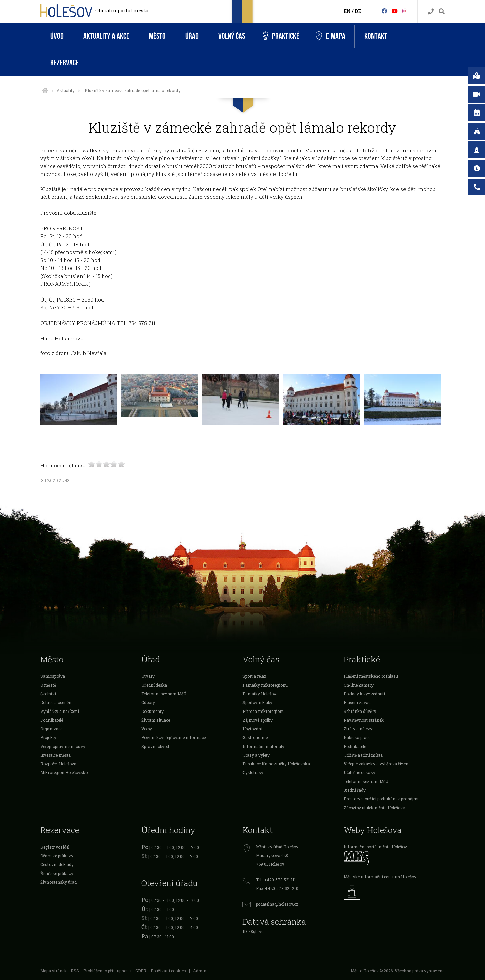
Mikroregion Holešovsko (64, 772)
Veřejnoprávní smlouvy (63, 746)
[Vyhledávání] (442, 12)
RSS (75, 971)
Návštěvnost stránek (364, 720)
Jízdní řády (355, 790)
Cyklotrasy (253, 772)
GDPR (141, 971)
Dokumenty (153, 711)
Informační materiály (263, 746)
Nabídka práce (357, 737)
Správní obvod (155, 746)
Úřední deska (154, 685)
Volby (147, 729)
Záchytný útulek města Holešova (374, 808)
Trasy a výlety (256, 755)
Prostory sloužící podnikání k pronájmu (382, 799)
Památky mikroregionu (265, 685)
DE (358, 11)
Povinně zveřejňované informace (174, 737)
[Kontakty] (431, 12)
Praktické (281, 36)
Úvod (57, 36)
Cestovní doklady (57, 864)
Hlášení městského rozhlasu (371, 676)
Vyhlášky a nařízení (60, 711)
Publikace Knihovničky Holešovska (276, 764)
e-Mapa (330, 36)
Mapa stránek (54, 971)
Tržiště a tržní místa (363, 755)
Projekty (48, 737)
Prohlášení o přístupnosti (107, 971)
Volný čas (232, 36)
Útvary (148, 676)
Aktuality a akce (106, 36)
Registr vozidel (55, 847)
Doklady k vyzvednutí (364, 694)
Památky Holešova (261, 694)
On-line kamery (359, 685)
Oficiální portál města (122, 11)
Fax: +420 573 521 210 (277, 888)
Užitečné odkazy (359, 772)
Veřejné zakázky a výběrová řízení (377, 764)
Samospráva (53, 676)
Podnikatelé (52, 720)
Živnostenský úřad (59, 882)
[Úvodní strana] (45, 90)
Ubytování (252, 729)
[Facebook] (384, 11)
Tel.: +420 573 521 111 (276, 880)
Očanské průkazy (57, 856)
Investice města (56, 755)
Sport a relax (254, 676)
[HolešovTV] (395, 11)
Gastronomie (255, 737)
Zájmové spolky (258, 720)
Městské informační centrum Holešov (380, 877)
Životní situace (156, 720)
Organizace (51, 729)
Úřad (192, 36)
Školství (48, 694)
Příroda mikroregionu (264, 711)
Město (157, 36)
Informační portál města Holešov (375, 847)
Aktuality (66, 90)
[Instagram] (405, 11)
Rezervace (64, 63)
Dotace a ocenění (57, 702)
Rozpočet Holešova (58, 764)
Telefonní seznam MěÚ (164, 694)
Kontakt (376, 36)
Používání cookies (168, 971)
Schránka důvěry (360, 711)
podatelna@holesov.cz (277, 904)
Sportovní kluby (257, 702)
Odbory (148, 702)
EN (347, 11)
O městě (48, 685)
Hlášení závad (357, 702)
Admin (200, 971)
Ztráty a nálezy (358, 729)
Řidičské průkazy (57, 873)
